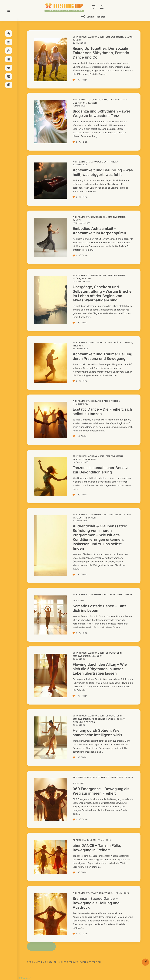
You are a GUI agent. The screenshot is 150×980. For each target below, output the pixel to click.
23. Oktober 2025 (80, 349)
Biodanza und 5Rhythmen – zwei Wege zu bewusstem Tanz (101, 113)
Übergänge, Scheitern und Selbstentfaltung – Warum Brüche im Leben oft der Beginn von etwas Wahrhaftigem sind (102, 294)
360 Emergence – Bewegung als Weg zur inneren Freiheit (101, 791)
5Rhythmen (80, 37)
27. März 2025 (104, 840)
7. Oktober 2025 (80, 521)
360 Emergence (82, 777)
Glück (129, 37)
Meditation (80, 103)
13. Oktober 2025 (80, 462)
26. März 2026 (79, 43)
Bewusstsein (98, 217)
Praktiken (116, 594)
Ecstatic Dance (100, 100)
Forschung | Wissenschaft (109, 719)
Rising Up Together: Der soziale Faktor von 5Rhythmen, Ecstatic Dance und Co (101, 53)
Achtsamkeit (96, 37)
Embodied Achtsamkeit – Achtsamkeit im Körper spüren (99, 231)
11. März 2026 (79, 106)
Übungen (97, 656)
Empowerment (115, 37)
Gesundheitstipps (102, 343)
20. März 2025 (122, 893)
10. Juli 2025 (78, 601)
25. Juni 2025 (79, 659)
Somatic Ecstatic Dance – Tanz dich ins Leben (100, 608)
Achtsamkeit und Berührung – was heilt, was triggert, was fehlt (103, 172)
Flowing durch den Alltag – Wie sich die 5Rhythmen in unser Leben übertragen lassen (100, 669)
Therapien (79, 346)
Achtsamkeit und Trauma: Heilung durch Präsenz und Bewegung (102, 356)
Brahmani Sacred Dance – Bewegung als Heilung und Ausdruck (96, 903)
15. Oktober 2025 (80, 404)
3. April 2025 (78, 783)
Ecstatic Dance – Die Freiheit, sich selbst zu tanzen (102, 412)
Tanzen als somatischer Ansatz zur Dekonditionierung (100, 470)
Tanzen (77, 40)
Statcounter (24, 978)
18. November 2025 (81, 281)
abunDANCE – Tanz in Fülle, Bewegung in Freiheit (97, 848)
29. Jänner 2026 (80, 165)
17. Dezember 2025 (81, 223)
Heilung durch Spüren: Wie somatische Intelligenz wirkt (97, 733)
